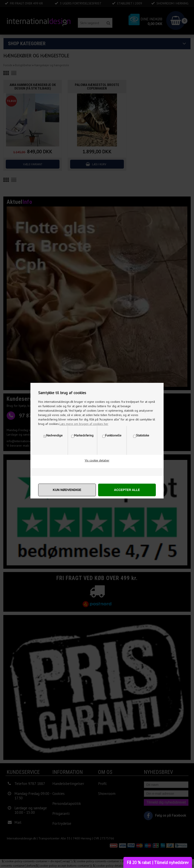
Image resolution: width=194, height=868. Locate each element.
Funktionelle (113, 435)
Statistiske (143, 435)
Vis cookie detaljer (97, 460)
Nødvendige (54, 435)
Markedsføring (84, 435)
